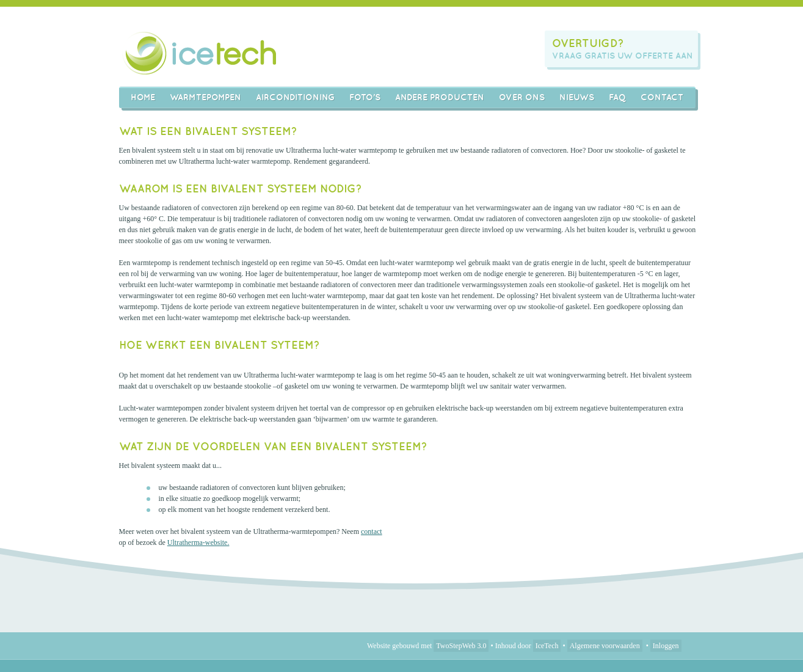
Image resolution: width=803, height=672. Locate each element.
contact (372, 531)
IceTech (547, 646)
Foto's (365, 97)
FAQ (617, 97)
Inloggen (666, 646)
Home (143, 97)
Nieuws (577, 97)
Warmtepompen (205, 97)
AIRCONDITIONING (295, 97)
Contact (662, 97)
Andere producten (440, 97)
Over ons (522, 97)
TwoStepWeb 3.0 (461, 646)
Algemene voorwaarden (605, 646)
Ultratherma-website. (198, 542)
